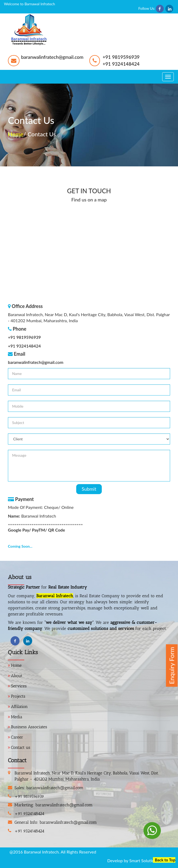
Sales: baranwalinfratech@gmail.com (49, 788)
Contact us (21, 747)
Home (16, 134)
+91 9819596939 (121, 57)
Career (17, 737)
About (17, 676)
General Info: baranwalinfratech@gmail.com (56, 822)
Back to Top (165, 860)
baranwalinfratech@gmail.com (52, 57)
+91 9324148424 (121, 64)
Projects (18, 696)
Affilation (20, 707)
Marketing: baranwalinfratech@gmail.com (54, 805)
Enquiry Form (172, 666)
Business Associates (29, 727)
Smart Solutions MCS (149, 860)
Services (19, 686)
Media (17, 717)
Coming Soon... (20, 546)
